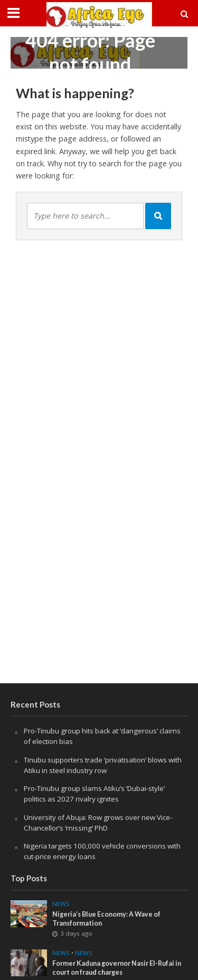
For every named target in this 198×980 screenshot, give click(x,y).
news (61, 953)
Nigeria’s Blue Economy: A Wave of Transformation (106, 919)
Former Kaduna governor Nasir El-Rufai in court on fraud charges (117, 968)
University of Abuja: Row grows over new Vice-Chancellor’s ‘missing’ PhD (98, 823)
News (61, 904)
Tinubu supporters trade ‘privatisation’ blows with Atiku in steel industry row (103, 765)
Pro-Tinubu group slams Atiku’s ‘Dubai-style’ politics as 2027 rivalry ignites (94, 794)
